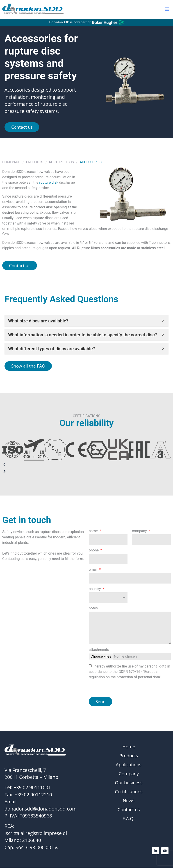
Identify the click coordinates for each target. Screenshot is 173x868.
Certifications (129, 792)
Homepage (11, 162)
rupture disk (49, 182)
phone (94, 551)
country (95, 589)
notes (93, 609)
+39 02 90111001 (32, 788)
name (94, 531)
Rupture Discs (61, 162)
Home (129, 747)
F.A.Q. (129, 819)
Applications (129, 765)
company (140, 531)
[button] (167, 10)
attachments (99, 650)
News (129, 801)
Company (129, 774)
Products (35, 162)
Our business (129, 783)
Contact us (129, 810)
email (94, 570)
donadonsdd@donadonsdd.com (40, 809)
